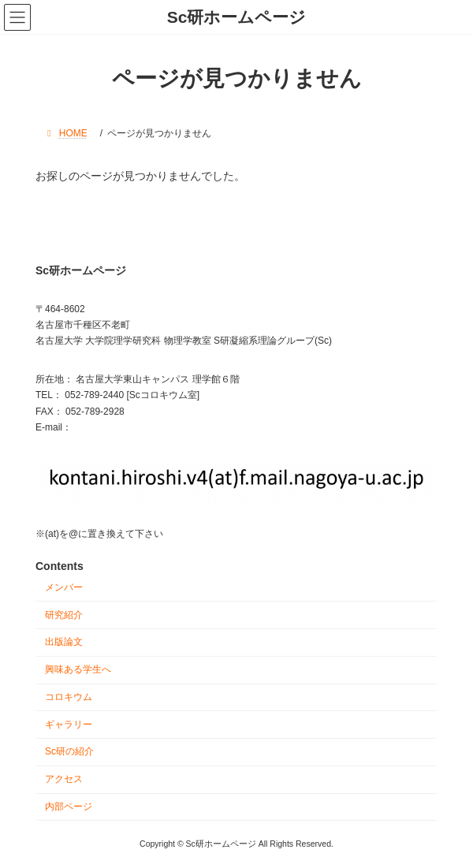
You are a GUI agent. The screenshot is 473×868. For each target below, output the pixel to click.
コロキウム (69, 697)
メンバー (64, 587)
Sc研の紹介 (69, 752)
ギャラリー (69, 725)
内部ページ (69, 807)
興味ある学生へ (78, 669)
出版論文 (64, 643)
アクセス (64, 779)
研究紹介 (64, 615)
